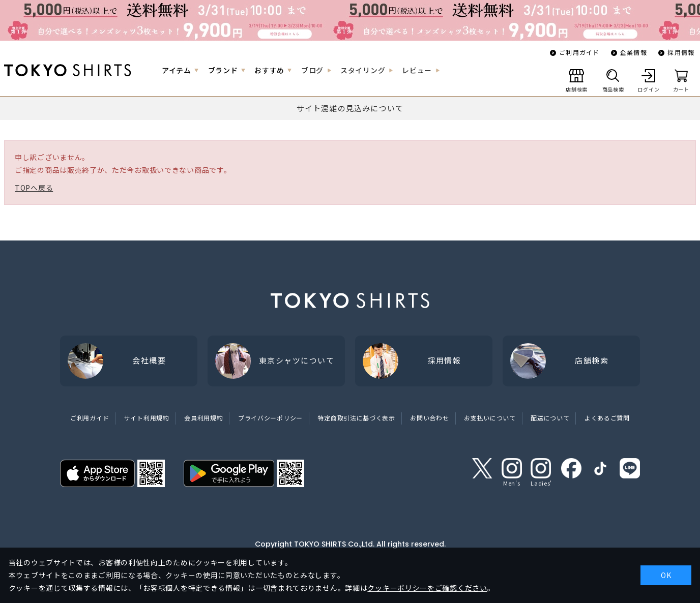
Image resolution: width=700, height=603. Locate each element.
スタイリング (363, 70)
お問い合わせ (429, 418)
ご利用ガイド (579, 52)
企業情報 (634, 52)
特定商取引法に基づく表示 (356, 418)
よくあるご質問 (607, 418)
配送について (550, 418)
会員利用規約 (203, 418)
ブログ (312, 70)
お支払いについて (490, 418)
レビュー (417, 70)
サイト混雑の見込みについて (350, 108)
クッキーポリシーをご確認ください (427, 588)
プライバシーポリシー (270, 418)
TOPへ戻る (34, 188)
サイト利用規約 (147, 418)
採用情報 (681, 52)
